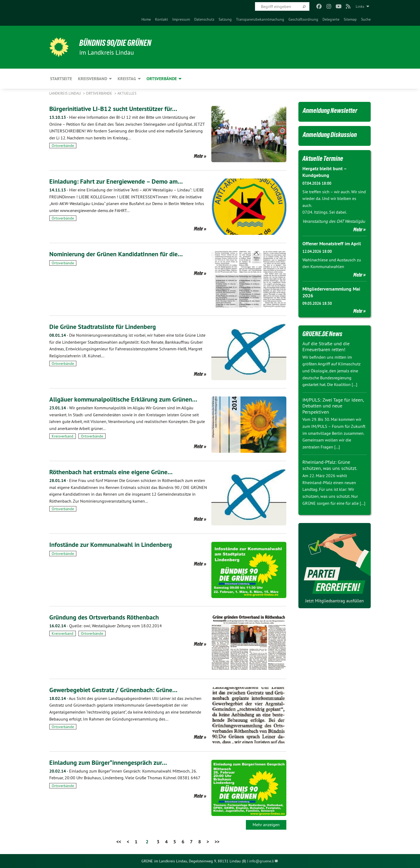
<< (119, 842)
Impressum (181, 19)
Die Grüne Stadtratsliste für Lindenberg (103, 327)
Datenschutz (204, 19)
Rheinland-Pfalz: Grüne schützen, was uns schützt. (330, 465)
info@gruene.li (262, 861)
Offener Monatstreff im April (332, 244)
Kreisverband (63, 436)
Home (146, 19)
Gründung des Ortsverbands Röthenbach (104, 617)
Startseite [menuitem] (61, 79)
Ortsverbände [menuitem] (162, 79)
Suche (366, 19)
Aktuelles (127, 93)
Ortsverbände (100, 93)
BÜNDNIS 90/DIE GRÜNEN (115, 43)
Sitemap (350, 19)
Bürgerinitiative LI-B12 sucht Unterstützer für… (113, 109)
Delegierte (331, 19)
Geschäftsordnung (303, 19)
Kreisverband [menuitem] (93, 79)
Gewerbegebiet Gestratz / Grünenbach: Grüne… (113, 690)
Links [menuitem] (360, 6)
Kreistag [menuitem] (127, 79)
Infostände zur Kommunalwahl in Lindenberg (111, 545)
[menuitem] (146, 19)
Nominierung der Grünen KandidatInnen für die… (116, 254)
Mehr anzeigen (266, 825)
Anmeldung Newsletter (330, 110)
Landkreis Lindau (66, 93)
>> (217, 842)
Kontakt (162, 19)
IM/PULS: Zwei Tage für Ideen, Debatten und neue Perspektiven (333, 406)
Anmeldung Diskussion (330, 135)
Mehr (198, 156)
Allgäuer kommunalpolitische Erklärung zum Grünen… (123, 399)
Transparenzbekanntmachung (260, 19)
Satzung (225, 19)
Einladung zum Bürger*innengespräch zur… (108, 763)
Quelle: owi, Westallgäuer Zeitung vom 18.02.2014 (106, 626)
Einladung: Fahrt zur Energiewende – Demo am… (116, 181)
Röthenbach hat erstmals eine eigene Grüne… (111, 472)
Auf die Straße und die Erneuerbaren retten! (326, 347)
